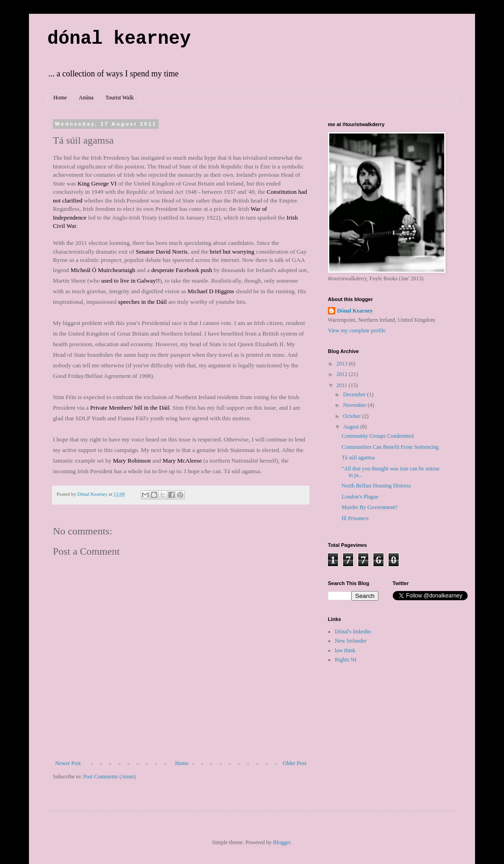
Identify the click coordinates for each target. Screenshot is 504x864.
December (355, 394)
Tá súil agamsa (358, 458)
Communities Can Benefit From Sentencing (390, 447)
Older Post (295, 763)
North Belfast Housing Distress (376, 486)
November (355, 405)
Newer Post (68, 763)
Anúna (86, 98)
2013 (343, 364)
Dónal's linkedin (353, 632)
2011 (343, 385)
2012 (343, 374)
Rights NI (346, 660)
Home (60, 98)
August (352, 427)
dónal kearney (119, 39)
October (353, 416)
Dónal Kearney (355, 311)
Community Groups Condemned (378, 436)
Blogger (282, 842)
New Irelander (351, 641)
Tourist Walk (120, 98)
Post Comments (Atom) (109, 777)
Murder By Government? (369, 507)
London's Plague (360, 497)
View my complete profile (357, 331)
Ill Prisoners (355, 518)
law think (345, 650)
